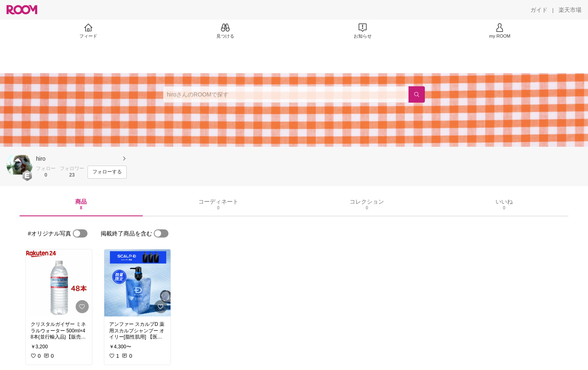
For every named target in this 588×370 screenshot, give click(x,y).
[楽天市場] (570, 10)
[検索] (417, 94)
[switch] (80, 233)
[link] (59, 283)
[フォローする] (107, 172)
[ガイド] (539, 10)
